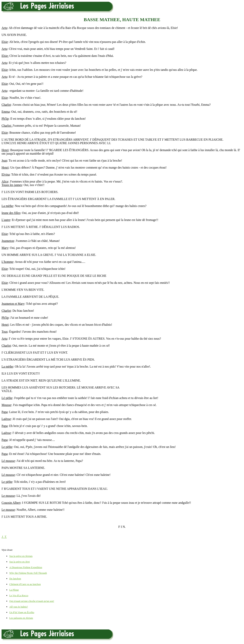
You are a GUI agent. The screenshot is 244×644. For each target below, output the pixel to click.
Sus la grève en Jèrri (19, 562)
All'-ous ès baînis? (19, 607)
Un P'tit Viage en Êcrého (22, 612)
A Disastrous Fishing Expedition (26, 567)
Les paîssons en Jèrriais (21, 618)
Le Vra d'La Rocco (19, 595)
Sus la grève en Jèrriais (21, 556)
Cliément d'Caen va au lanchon (25, 584)
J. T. (4, 537)
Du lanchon (15, 579)
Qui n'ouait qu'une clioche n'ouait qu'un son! (32, 601)
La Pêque (14, 590)
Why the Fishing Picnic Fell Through (28, 573)
